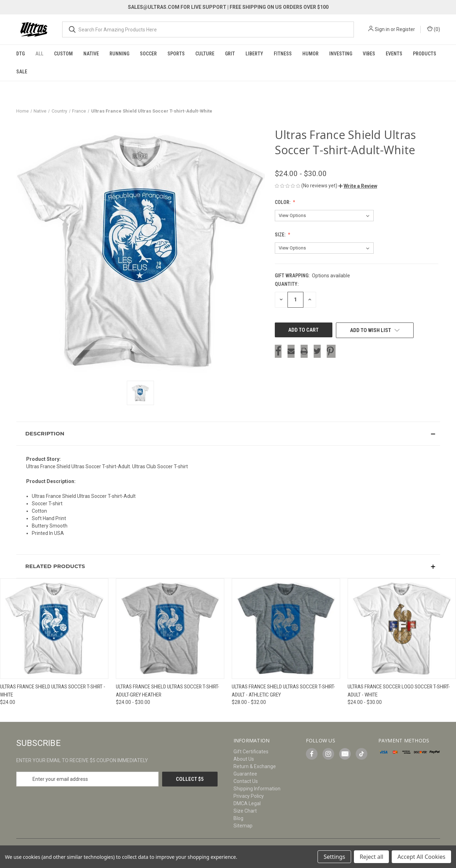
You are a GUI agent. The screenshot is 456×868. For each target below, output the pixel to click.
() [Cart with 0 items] (434, 29)
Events (394, 54)
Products (425, 54)
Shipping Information (257, 789)
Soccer (148, 54)
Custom (63, 54)
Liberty (254, 54)
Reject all (371, 857)
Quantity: (287, 284)
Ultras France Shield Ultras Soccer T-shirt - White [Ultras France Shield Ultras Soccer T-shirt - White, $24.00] (53, 691)
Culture (205, 54)
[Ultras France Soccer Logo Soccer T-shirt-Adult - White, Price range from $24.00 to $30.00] (402, 629)
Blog (238, 818)
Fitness (283, 54)
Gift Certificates (251, 752)
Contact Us (246, 781)
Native (91, 54)
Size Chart (245, 811)
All (39, 54)
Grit (230, 54)
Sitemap (243, 826)
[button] (358, 186)
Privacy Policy (249, 796)
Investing (341, 54)
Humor (310, 54)
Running (119, 54)
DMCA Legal (247, 803)
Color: (283, 202)
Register (406, 29)
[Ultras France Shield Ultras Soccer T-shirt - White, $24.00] (54, 629)
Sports (176, 54)
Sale (22, 72)
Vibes (369, 54)
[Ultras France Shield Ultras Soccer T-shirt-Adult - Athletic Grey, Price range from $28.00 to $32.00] (286, 629)
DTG (20, 54)
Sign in (382, 29)
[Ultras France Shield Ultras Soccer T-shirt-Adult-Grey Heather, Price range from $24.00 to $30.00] (170, 629)
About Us (244, 759)
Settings (334, 857)
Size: (281, 235)
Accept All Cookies (421, 857)
